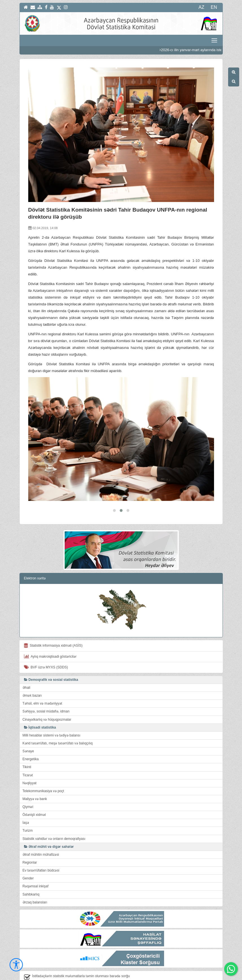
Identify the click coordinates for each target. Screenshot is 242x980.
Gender (28, 861)
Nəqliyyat (30, 765)
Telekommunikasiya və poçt (43, 773)
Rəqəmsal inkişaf (36, 868)
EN (214, 7)
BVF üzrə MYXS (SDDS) (46, 649)
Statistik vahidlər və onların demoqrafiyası (54, 821)
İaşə (26, 805)
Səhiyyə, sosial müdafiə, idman (46, 694)
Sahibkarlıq (31, 876)
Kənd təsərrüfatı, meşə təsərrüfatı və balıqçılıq (58, 725)
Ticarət (28, 757)
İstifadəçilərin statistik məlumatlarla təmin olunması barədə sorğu (77, 959)
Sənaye (28, 733)
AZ (201, 7)
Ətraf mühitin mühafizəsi (41, 836)
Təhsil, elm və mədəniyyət (42, 686)
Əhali (27, 670)
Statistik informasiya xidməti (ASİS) (53, 628)
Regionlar (30, 844)
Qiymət (28, 789)
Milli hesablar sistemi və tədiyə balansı (52, 717)
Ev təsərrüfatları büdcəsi (41, 853)
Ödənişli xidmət (34, 797)
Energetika (31, 741)
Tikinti (27, 749)
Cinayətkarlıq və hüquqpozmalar (47, 701)
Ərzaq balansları (35, 884)
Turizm (28, 813)
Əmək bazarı (32, 677)
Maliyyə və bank (35, 781)
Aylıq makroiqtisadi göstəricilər (50, 638)
